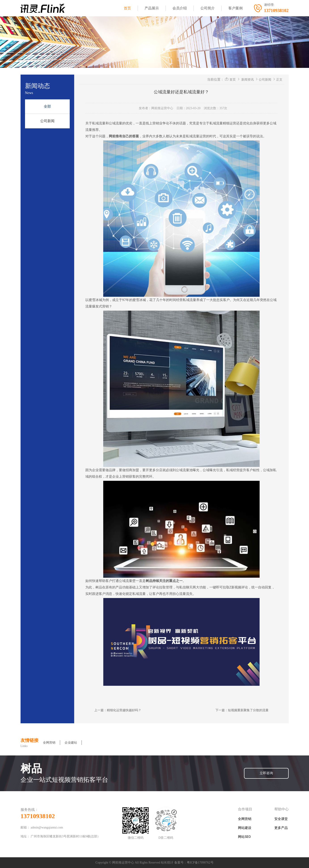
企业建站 (71, 743)
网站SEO (244, 837)
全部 (47, 106)
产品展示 (152, 8)
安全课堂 (281, 819)
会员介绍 (180, 8)
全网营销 (49, 743)
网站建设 (245, 828)
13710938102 (38, 816)
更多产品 (281, 828)
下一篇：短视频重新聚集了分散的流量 (242, 710)
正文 (279, 79)
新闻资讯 (248, 79)
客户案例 (235, 8)
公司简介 (208, 8)
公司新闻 (47, 121)
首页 (127, 8)
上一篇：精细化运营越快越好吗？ (118, 710)
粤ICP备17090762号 (200, 863)
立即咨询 (266, 773)
